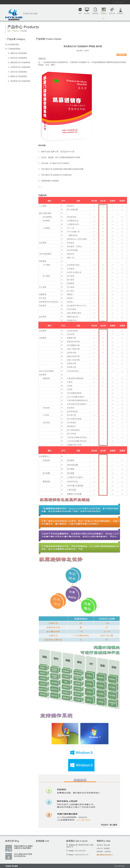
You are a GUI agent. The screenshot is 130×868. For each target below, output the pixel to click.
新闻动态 (95, 15)
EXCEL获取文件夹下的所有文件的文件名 (23, 855)
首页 (80, 15)
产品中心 (104, 15)
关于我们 (87, 15)
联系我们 (120, 15)
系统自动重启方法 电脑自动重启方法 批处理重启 (23, 847)
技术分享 (112, 15)
